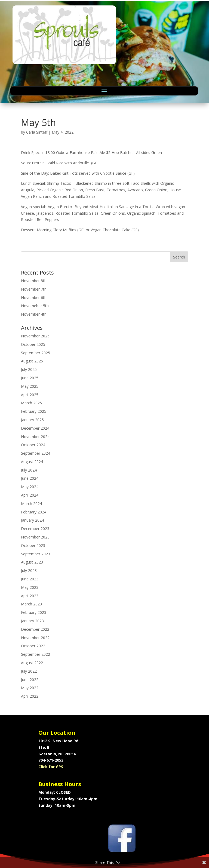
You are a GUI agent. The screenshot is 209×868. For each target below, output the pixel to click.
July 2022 (29, 671)
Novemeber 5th (35, 306)
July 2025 (29, 369)
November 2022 (35, 638)
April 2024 (30, 495)
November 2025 (35, 336)
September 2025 (36, 353)
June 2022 (30, 680)
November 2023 (35, 537)
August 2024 (32, 462)
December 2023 (35, 529)
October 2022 (33, 646)
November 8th (34, 281)
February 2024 (34, 512)
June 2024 (30, 478)
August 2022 (32, 663)
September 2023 (36, 554)
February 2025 (34, 411)
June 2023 (30, 579)
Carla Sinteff (37, 132)
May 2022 (30, 688)
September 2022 (36, 654)
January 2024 (32, 520)
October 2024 (33, 445)
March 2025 (31, 403)
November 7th (34, 289)
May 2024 (30, 487)
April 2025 (30, 395)
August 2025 (32, 361)
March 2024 (31, 504)
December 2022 (35, 629)
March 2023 (31, 604)
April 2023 (30, 596)
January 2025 (32, 420)
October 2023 (33, 545)
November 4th (34, 314)
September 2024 (36, 453)
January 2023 (32, 621)
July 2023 (29, 570)
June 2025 (30, 378)
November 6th (34, 298)
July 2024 (29, 470)
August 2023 (32, 562)
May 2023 (30, 587)
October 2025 (33, 344)
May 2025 (30, 386)
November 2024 (35, 437)
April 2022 (30, 696)
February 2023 (34, 612)
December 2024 (35, 428)
